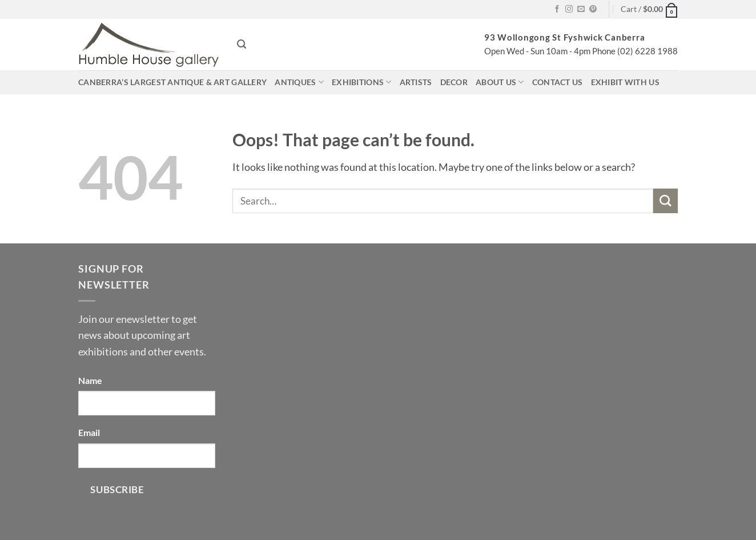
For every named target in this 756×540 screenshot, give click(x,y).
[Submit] (665, 201)
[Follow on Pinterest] (593, 9)
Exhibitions (362, 82)
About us (500, 82)
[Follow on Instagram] (569, 9)
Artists (416, 82)
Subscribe (117, 489)
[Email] (147, 456)
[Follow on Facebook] (557, 9)
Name (90, 380)
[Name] (147, 403)
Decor (454, 82)
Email (89, 432)
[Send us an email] (581, 9)
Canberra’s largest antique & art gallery (172, 82)
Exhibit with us (625, 82)
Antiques (299, 82)
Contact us (558, 82)
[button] (649, 9)
